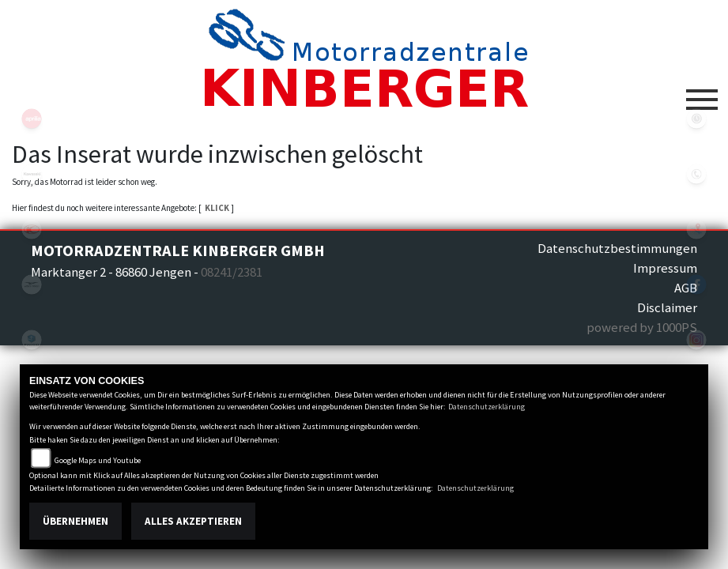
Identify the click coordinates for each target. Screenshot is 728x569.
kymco (32, 229)
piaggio (32, 340)
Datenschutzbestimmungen (617, 248)
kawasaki (32, 174)
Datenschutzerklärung (487, 407)
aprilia (32, 119)
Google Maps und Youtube (98, 460)
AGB (686, 288)
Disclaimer (667, 307)
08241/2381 (232, 272)
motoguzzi (32, 284)
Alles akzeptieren (193, 521)
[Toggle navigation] (702, 93)
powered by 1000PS (642, 327)
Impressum (665, 268)
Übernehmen (75, 521)
